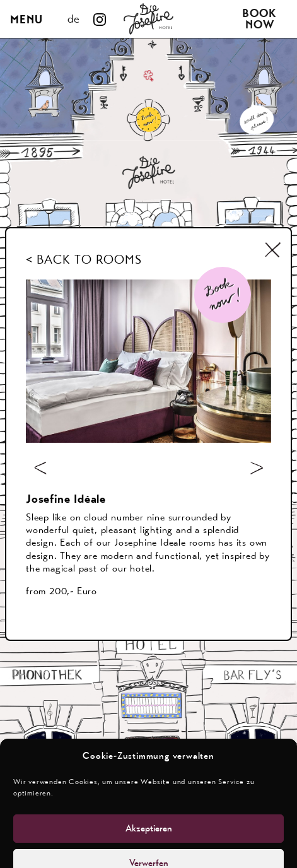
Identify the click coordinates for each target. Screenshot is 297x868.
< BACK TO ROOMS (84, 260)
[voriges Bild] (40, 467)
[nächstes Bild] (257, 467)
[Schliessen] (273, 249)
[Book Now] (223, 295)
